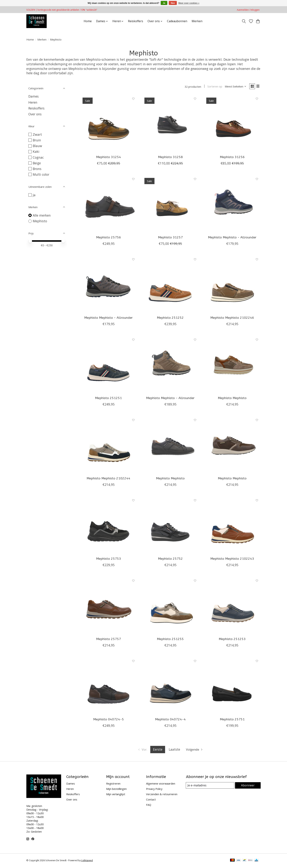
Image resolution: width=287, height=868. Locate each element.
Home (88, 21)
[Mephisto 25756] (109, 204)
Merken (197, 21)
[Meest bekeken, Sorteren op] (234, 87)
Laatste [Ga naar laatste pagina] (174, 750)
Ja (34, 195)
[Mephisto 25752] (170, 526)
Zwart (37, 134)
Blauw (37, 146)
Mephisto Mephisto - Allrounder (232, 238)
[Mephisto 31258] (170, 124)
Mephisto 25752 (170, 559)
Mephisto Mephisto (232, 399)
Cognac (38, 157)
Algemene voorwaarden (161, 784)
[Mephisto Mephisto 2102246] (232, 285)
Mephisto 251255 (170, 640)
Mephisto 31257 (170, 238)
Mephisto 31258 (170, 158)
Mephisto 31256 (232, 158)
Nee (173, 3)
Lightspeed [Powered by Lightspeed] (87, 861)
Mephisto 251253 (232, 640)
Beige (37, 163)
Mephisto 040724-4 (170, 720)
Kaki (36, 151)
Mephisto (40, 221)
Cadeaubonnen (177, 21)
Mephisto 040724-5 (109, 720)
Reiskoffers (136, 21)
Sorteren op (214, 87)
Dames (33, 96)
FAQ (149, 805)
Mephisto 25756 (109, 238)
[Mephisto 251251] (109, 365)
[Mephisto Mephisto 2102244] (109, 446)
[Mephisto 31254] (109, 124)
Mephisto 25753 (109, 559)
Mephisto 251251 (108, 399)
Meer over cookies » (189, 3)
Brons (37, 169)
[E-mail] (210, 786)
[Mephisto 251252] (170, 285)
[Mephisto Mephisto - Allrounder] (232, 204)
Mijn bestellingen (116, 790)
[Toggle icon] (244, 21)
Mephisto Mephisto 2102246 (232, 318)
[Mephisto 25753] (109, 526)
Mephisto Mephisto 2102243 (232, 559)
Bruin (37, 140)
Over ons (35, 114)
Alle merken (42, 215)
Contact (151, 800)
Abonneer (248, 786)
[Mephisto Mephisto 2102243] (232, 526)
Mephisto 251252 (170, 318)
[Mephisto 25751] (232, 687)
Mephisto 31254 (109, 158)
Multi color (41, 174)
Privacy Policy (154, 790)
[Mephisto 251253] (232, 606)
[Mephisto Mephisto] (232, 365)
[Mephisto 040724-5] (109, 687)
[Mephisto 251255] (170, 606)
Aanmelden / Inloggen (248, 10)
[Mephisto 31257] (170, 204)
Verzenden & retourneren (162, 795)
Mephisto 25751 (232, 720)
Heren (33, 102)
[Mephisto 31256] (232, 124)
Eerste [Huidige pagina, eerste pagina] (158, 750)
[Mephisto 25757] (109, 606)
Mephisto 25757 (109, 640)
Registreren (113, 784)
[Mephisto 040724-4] (170, 687)
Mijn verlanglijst (116, 795)
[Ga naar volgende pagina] (195, 750)
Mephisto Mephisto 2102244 (108, 479)
